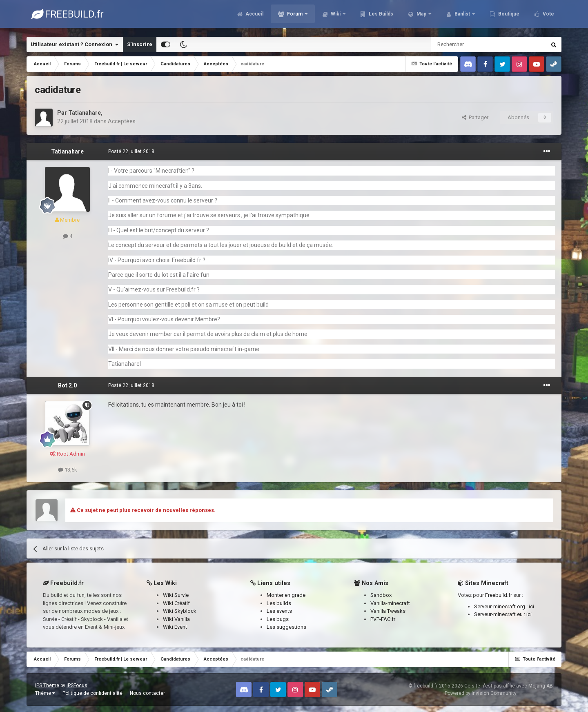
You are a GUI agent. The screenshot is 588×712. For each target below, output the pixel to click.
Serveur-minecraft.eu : (500, 614)
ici (531, 606)
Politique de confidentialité (92, 693)
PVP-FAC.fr (383, 619)
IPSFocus (77, 685)
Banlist (462, 16)
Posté (131, 151)
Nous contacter (147, 693)
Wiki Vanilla (176, 619)
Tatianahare (85, 113)
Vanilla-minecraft (390, 603)
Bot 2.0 (67, 385)
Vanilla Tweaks (388, 611)
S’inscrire (140, 44)
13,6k (68, 470)
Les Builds (380, 16)
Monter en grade (286, 595)
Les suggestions (286, 627)
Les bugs (278, 619)
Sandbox (381, 595)
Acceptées (122, 121)
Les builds (279, 603)
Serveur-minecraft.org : (501, 606)
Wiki (336, 16)
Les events (279, 611)
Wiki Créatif (176, 603)
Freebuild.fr (499, 595)
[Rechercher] (471, 44)
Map (421, 16)
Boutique (508, 16)
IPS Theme (47, 685)
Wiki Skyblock (180, 611)
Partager (475, 117)
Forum (295, 16)
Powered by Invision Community (481, 693)
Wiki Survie (176, 595)
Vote (548, 16)
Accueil (254, 16)
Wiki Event (175, 627)
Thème (45, 693)
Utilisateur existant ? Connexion (75, 44)
